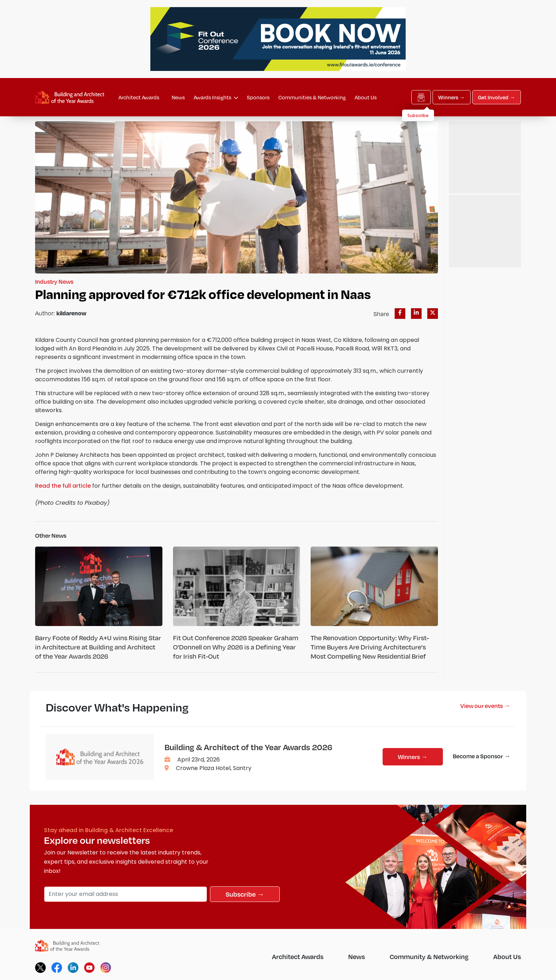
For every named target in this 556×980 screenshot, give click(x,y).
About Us (366, 97)
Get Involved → (497, 97)
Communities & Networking (312, 97)
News (178, 97)
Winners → (452, 97)
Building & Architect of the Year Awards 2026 (248, 747)
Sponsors (258, 97)
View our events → (485, 706)
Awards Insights (216, 97)
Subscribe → (245, 894)
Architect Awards (139, 97)
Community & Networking (429, 956)
